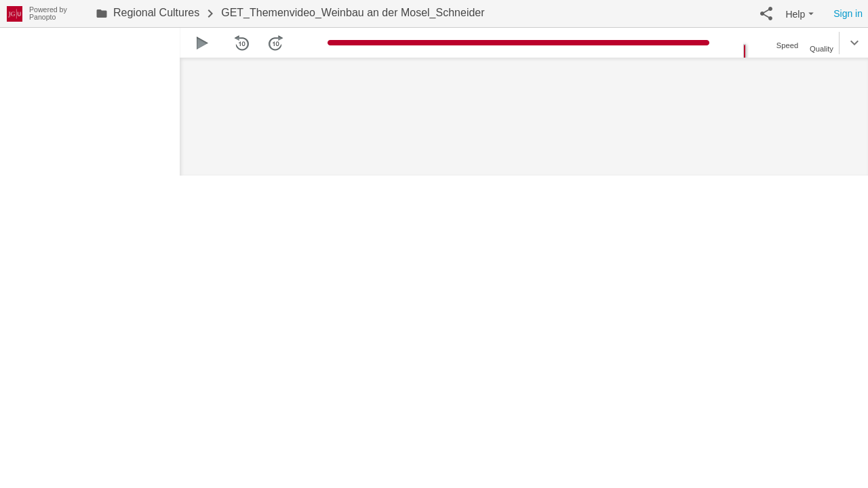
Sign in (848, 14)
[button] (766, 14)
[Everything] (15, 12)
